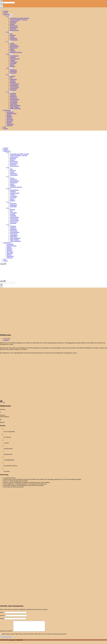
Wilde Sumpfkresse (15, 238)
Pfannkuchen (10, 256)
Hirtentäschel (14, 183)
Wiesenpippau (14, 235)
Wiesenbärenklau (15, 232)
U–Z (8, 225)
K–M (8, 189)
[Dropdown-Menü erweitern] (11, 151)
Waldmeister (13, 229)
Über (5, 259)
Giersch (12, 178)
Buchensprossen (14, 166)
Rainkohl (12, 210)
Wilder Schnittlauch (15, 241)
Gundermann (14, 180)
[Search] (3, 264)
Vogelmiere (13, 228)
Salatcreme (10, 258)
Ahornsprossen (14, 157)
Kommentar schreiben (6, 633)
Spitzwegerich (14, 222)
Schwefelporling (14, 220)
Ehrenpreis (13, 170)
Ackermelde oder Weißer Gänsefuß (19, 154)
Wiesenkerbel (14, 234)
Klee (11, 211)
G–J (8, 176)
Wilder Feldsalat (14, 240)
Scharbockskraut (15, 217)
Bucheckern (13, 164)
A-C (8, 152)
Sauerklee (13, 214)
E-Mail (3, 615)
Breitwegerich (14, 161)
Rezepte (6, 149)
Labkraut (12, 195)
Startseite (6, 148)
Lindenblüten (14, 196)
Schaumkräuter (14, 219)
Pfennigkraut (14, 205)
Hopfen (12, 184)
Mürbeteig (9, 249)
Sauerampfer (13, 213)
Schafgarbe (13, 216)
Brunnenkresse (14, 163)
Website (2, 619)
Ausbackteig (10, 244)
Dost (11, 169)
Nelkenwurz (13, 204)
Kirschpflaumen (14, 190)
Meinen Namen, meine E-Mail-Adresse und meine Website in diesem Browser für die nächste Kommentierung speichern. (34, 636)
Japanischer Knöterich (16, 187)
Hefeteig (9, 247)
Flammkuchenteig (12, 246)
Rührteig (9, 255)
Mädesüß (12, 201)
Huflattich (13, 186)
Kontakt (6, 261)
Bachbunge (13, 158)
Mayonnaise (10, 252)
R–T (8, 208)
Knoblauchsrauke (15, 193)
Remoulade (10, 253)
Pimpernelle (13, 207)
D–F (8, 167)
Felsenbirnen (14, 173)
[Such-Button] (1, 286)
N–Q (8, 202)
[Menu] (3, 281)
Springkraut (13, 223)
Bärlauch (12, 160)
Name (2, 612)
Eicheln (12, 172)
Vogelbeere (13, 226)
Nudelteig (9, 250)
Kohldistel (13, 192)
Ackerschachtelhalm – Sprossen (19, 155)
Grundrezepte (7, 243)
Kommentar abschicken (6, 639)
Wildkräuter (7, 151)
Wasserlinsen (14, 231)
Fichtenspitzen (14, 175)
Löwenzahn (13, 198)
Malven (12, 199)
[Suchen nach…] (7, 283)
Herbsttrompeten (15, 181)
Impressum (12, 642)
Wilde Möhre (14, 237)
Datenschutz (20, 642)
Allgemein (6, 340)
